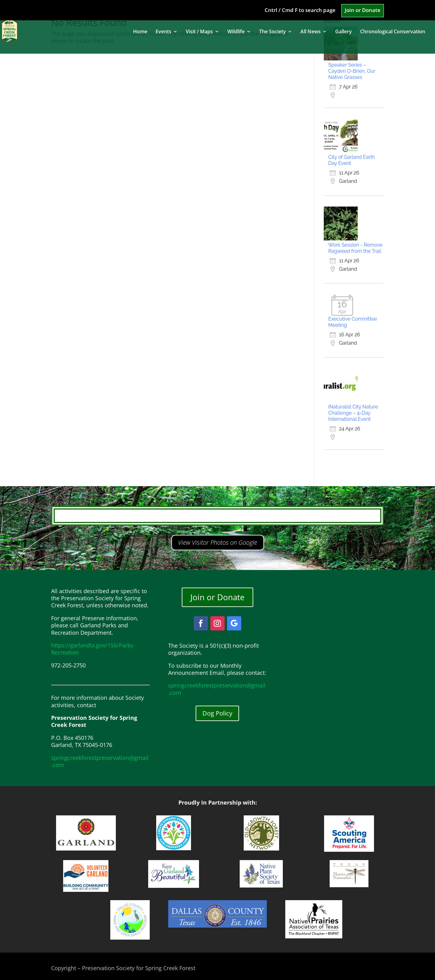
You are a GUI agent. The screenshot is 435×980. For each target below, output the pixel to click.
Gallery (344, 32)
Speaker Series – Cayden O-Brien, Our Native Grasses (352, 71)
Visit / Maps (199, 32)
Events (163, 32)
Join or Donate (363, 10)
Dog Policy (217, 713)
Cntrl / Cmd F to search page (300, 10)
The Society (272, 32)
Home (140, 32)
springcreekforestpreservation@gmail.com (100, 761)
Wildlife (236, 32)
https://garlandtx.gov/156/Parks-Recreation (93, 649)
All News (311, 32)
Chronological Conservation (393, 32)
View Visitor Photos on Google (218, 542)
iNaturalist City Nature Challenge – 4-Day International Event (353, 413)
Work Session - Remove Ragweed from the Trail (356, 248)
